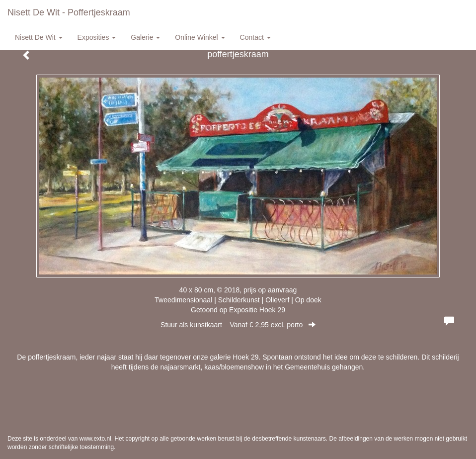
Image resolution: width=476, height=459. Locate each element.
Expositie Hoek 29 (257, 310)
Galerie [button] (145, 37)
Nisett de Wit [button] (39, 37)
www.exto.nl (95, 439)
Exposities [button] (97, 37)
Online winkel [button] (200, 37)
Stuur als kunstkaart (238, 325)
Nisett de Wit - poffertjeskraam (69, 12)
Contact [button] (255, 37)
